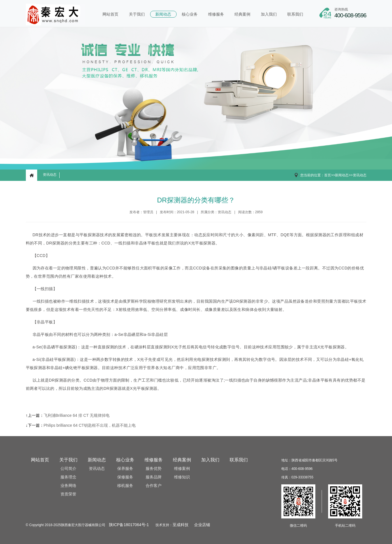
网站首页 (110, 14)
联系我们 (295, 14)
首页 (328, 175)
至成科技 (181, 525)
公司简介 (68, 469)
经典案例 (242, 14)
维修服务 (216, 14)
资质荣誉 (68, 494)
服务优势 (154, 469)
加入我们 (269, 14)
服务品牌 (154, 477)
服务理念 (68, 477)
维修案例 (182, 469)
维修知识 (182, 477)
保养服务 (125, 469)
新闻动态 (163, 14)
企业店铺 (202, 525)
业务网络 (68, 486)
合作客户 (154, 486)
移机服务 (125, 486)
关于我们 (137, 14)
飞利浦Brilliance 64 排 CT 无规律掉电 (77, 415)
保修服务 (125, 477)
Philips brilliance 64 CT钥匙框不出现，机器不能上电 (90, 425)
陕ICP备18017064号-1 (129, 525)
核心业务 (190, 14)
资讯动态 (50, 175)
